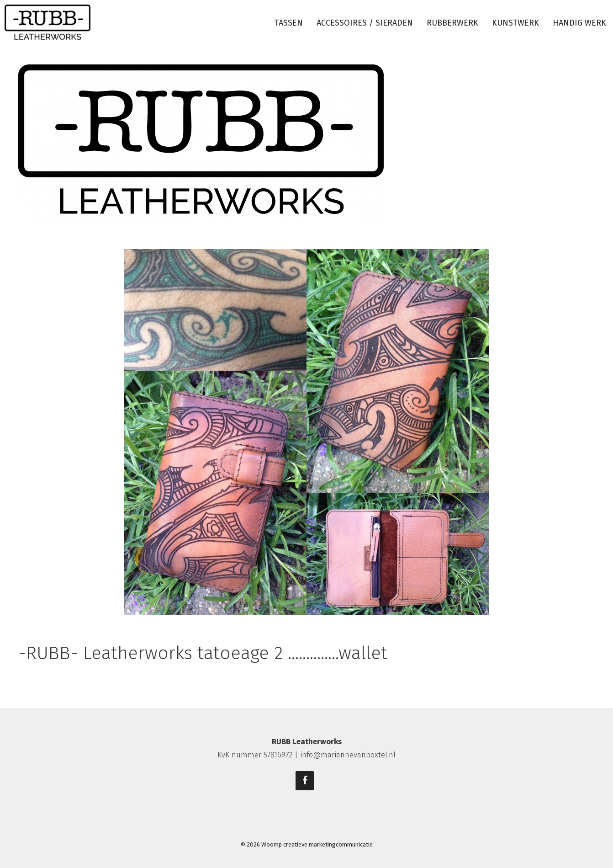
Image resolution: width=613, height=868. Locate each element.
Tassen (289, 23)
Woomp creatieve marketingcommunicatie (317, 844)
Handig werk (579, 23)
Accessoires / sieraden (365, 23)
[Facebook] (305, 781)
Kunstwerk (515, 23)
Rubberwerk (452, 23)
